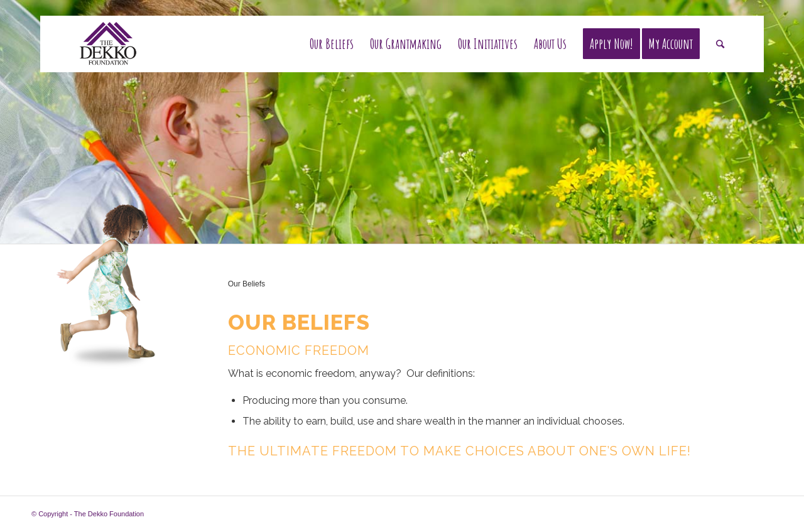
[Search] (720, 44)
